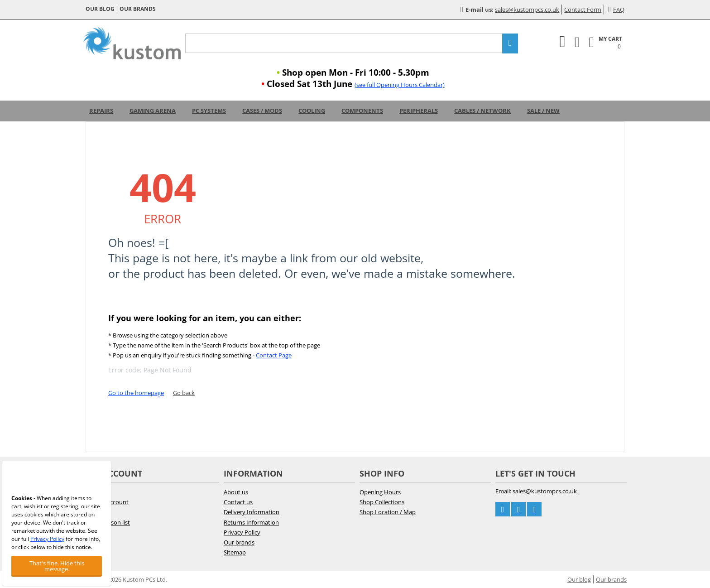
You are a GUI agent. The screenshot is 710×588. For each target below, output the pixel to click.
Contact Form (583, 10)
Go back (184, 393)
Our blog (100, 9)
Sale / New (543, 111)
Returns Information (251, 522)
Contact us (238, 502)
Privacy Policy (242, 532)
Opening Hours (380, 492)
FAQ (616, 10)
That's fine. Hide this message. (57, 566)
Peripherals (419, 111)
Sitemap (235, 552)
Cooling (312, 111)
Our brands (138, 9)
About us (236, 492)
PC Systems (209, 111)
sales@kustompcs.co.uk (527, 10)
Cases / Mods (262, 111)
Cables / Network (482, 111)
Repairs (101, 111)
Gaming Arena (153, 111)
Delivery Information (252, 512)
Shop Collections (382, 502)
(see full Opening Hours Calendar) (400, 85)
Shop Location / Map (388, 512)
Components (362, 111)
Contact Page (274, 355)
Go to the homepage (136, 393)
